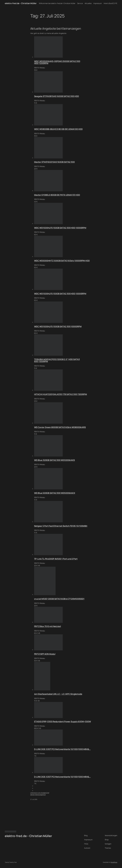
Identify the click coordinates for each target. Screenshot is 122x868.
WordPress (114, 862)
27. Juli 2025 (34, 799)
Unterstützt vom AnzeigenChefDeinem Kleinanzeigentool (40, 794)
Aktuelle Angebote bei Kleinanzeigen (56, 29)
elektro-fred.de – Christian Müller (21, 3)
